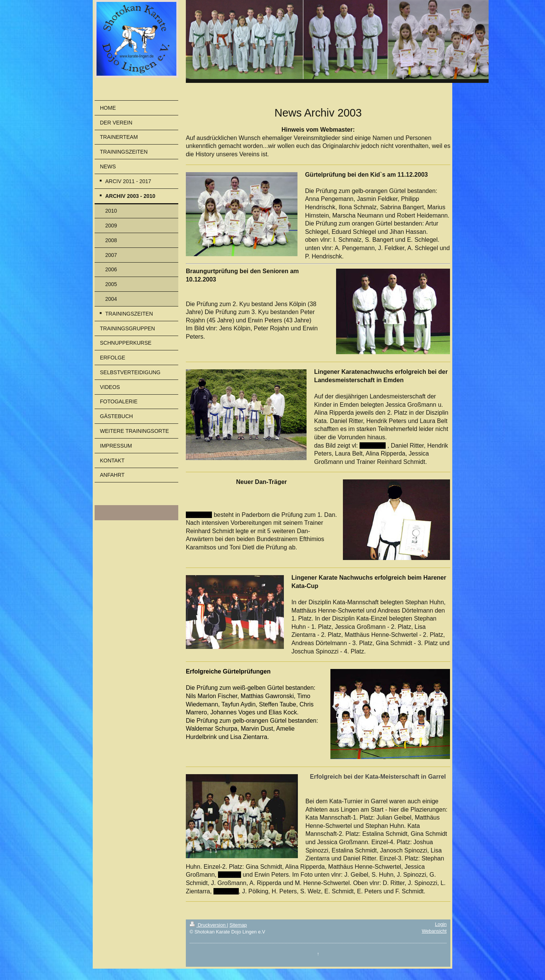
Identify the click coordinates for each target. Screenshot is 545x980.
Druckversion (208, 925)
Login (441, 924)
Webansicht (434, 931)
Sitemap (238, 925)
